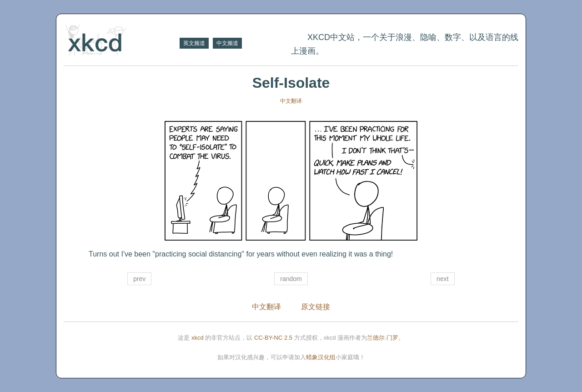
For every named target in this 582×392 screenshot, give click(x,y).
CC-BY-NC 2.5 (273, 338)
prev (139, 279)
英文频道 (194, 43)
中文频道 (227, 43)
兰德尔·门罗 (383, 338)
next (442, 279)
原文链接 (316, 307)
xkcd (198, 338)
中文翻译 (291, 101)
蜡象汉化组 (321, 357)
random (291, 279)
